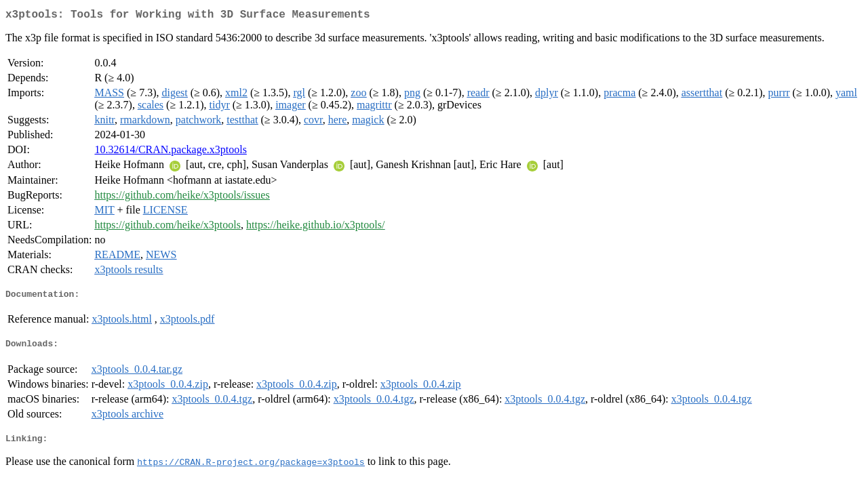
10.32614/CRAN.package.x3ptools (170, 152)
